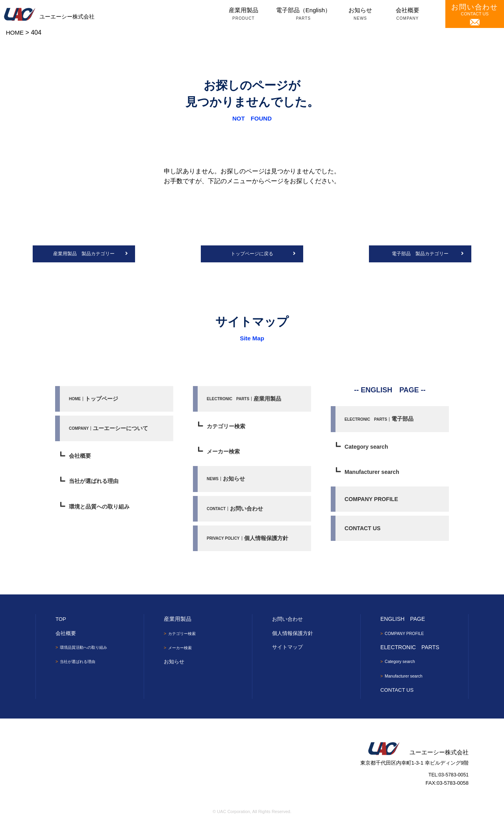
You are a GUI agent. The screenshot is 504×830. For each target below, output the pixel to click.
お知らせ (360, 15)
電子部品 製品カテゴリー (420, 254)
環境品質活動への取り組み (89, 652)
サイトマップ (289, 652)
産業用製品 (244, 15)
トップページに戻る (252, 254)
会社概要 (408, 15)
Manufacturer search (374, 474)
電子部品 (380, 420)
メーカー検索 (224, 454)
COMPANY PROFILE (373, 502)
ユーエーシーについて (110, 430)
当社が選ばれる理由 (95, 484)
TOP (61, 624)
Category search (368, 448)
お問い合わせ (236, 512)
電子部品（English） (303, 15)
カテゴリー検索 (227, 428)
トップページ (95, 400)
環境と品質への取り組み (101, 510)
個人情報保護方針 (249, 542)
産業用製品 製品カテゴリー (84, 254)
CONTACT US (475, 14)
